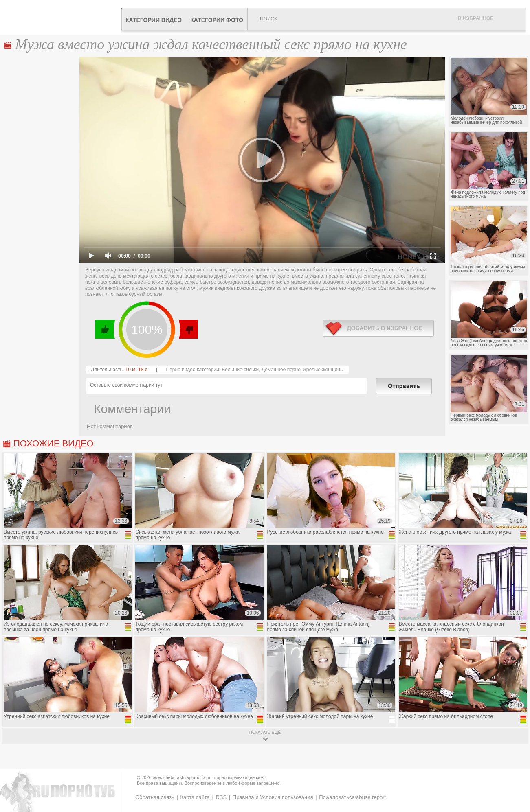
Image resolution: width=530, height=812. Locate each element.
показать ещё (265, 732)
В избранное (476, 18)
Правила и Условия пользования (273, 797)
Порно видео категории (193, 370)
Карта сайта (195, 797)
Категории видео (154, 20)
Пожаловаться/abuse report (352, 797)
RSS (221, 797)
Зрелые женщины (324, 370)
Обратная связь (155, 797)
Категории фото (217, 20)
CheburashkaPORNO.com (63, 17)
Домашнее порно (281, 370)
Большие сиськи (240, 370)
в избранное (378, 328)
